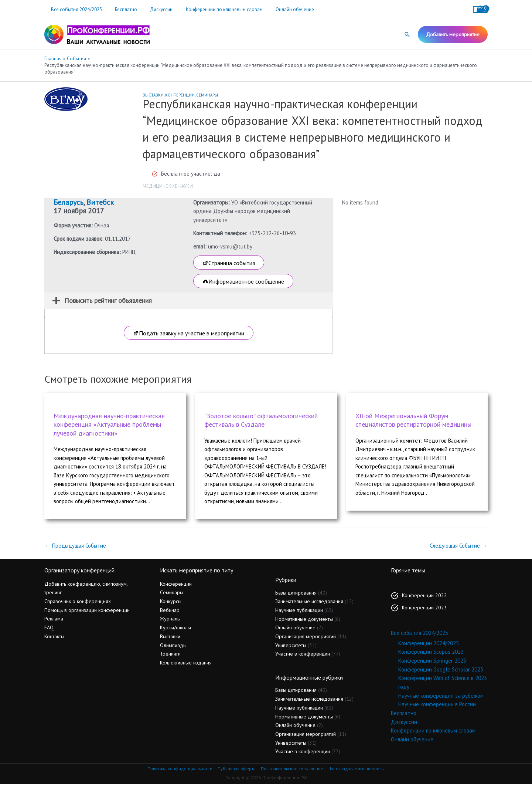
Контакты (54, 637)
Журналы (170, 619)
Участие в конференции (303, 654)
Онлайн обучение (279, 9)
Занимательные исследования (309, 602)
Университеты (291, 646)
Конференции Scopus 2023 (431, 652)
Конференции (180, 95)
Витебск (100, 202)
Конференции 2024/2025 (429, 644)
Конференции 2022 (424, 596)
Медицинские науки (168, 186)
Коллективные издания (186, 663)
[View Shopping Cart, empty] (480, 9)
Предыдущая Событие (76, 546)
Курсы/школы (175, 628)
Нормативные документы (304, 619)
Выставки (153, 95)
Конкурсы (171, 602)
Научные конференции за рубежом (441, 696)
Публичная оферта (235, 769)
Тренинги (170, 654)
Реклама (54, 619)
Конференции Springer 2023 (432, 661)
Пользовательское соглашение (292, 769)
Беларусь (69, 202)
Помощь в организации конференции (87, 610)
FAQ (49, 628)
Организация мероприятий (306, 637)
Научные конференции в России (437, 705)
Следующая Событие (458, 546)
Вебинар (170, 610)
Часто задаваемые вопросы (359, 769)
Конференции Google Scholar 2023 (441, 670)
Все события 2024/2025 (75, 9)
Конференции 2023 (424, 608)
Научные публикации (299, 611)
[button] (407, 34)
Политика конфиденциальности (178, 769)
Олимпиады (173, 646)
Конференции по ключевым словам (212, 9)
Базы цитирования (296, 593)
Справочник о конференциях (78, 602)
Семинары (207, 95)
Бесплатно (121, 9)
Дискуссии (153, 9)
